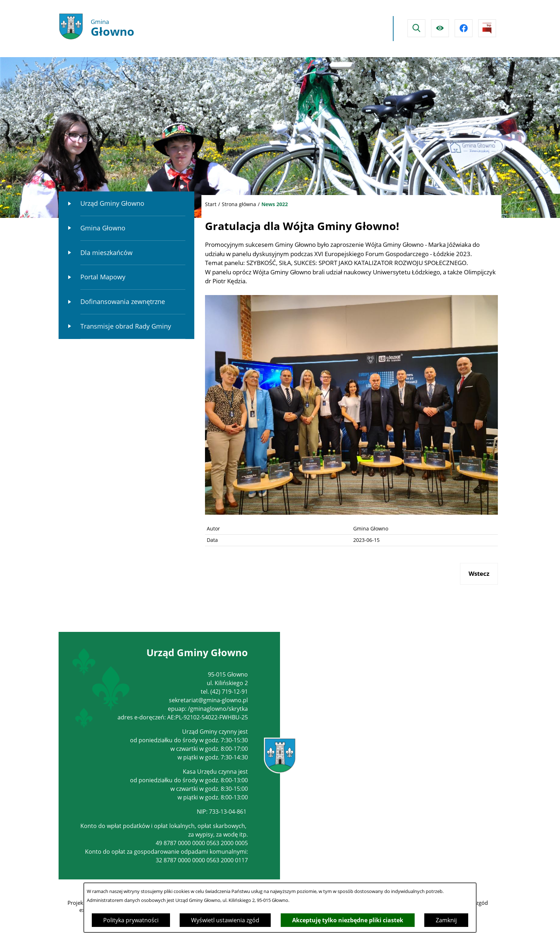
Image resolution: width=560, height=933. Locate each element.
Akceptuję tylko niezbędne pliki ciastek (348, 920)
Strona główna (239, 204)
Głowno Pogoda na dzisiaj (322, 29)
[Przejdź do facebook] (464, 28)
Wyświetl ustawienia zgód (225, 920)
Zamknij (446, 920)
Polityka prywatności (131, 920)
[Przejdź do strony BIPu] (487, 28)
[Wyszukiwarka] (416, 28)
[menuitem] (126, 204)
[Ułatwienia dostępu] (440, 28)
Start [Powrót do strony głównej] (211, 204)
